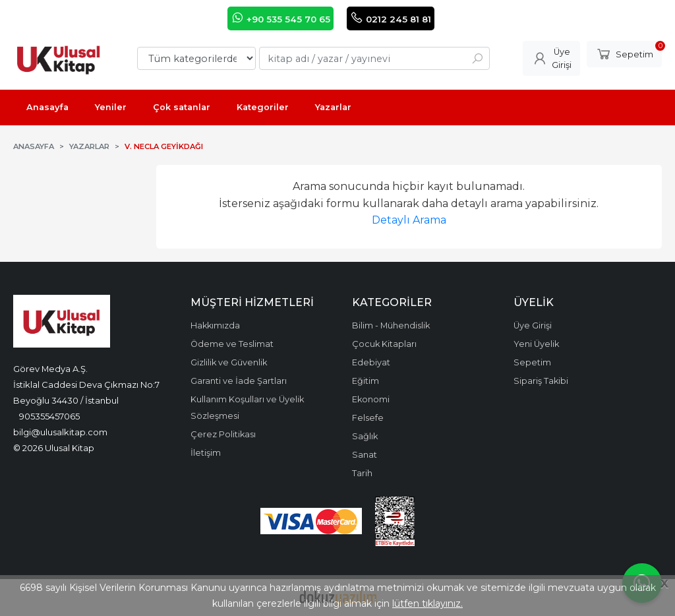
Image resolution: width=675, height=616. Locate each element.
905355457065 (49, 416)
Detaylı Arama (409, 220)
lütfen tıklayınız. (427, 603)
